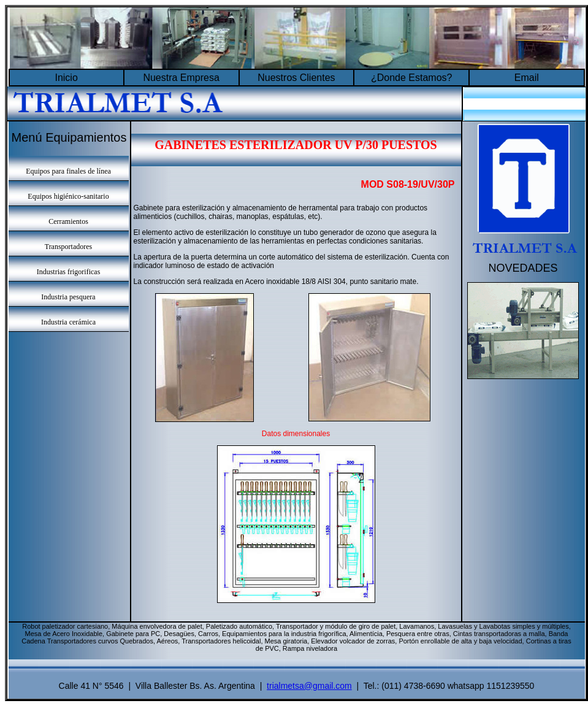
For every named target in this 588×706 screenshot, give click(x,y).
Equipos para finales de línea (68, 171)
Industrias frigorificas (69, 272)
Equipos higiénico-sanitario (68, 196)
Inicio (66, 78)
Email (527, 78)
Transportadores (69, 247)
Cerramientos (68, 221)
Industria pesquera (68, 297)
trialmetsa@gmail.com (309, 686)
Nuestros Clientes (296, 78)
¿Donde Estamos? (412, 78)
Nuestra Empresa (181, 78)
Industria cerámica (68, 322)
